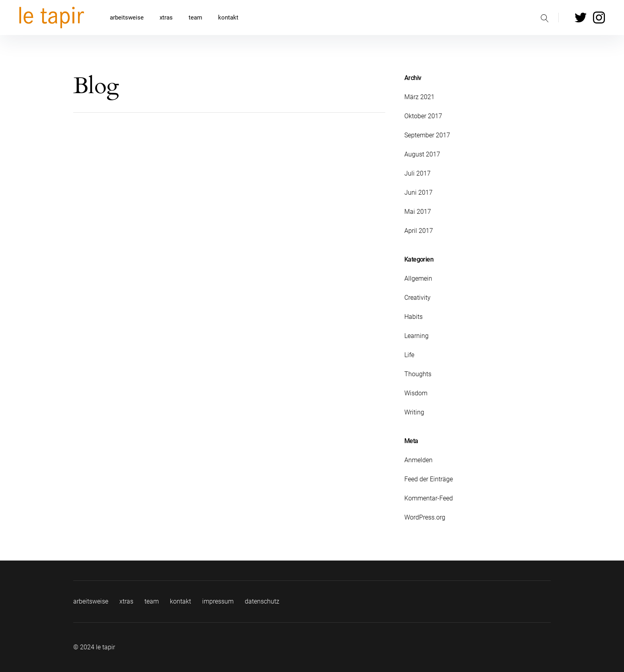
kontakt (228, 18)
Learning (416, 336)
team (195, 18)
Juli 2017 (417, 173)
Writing (414, 412)
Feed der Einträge (429, 479)
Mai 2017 (418, 212)
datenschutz (262, 601)
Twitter (581, 18)
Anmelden (418, 460)
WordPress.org (425, 517)
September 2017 (427, 135)
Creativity (417, 298)
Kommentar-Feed (429, 498)
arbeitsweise (127, 18)
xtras (166, 18)
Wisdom (416, 393)
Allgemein (418, 278)
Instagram (599, 18)
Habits (413, 317)
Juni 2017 (418, 192)
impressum (218, 601)
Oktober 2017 (423, 116)
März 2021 (419, 97)
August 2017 (422, 154)
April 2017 (419, 231)
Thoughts (418, 374)
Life (409, 355)
